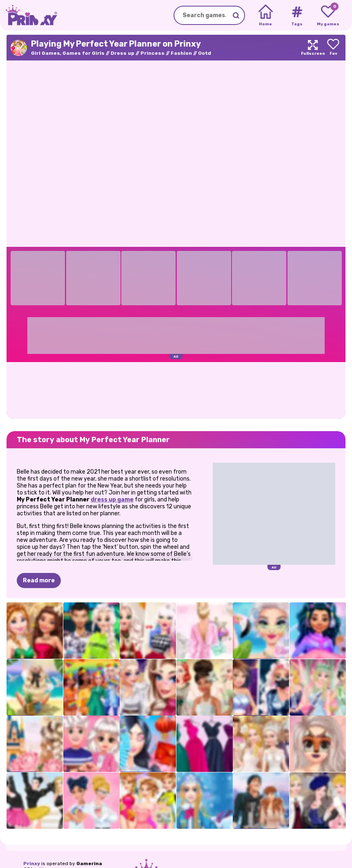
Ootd (205, 53)
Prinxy (32, 864)
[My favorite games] (328, 16)
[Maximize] (313, 48)
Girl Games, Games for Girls (68, 53)
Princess (153, 53)
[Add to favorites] (333, 48)
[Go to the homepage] (29, 15)
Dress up (123, 53)
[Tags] (297, 16)
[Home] (266, 16)
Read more (39, 581)
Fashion (181, 53)
